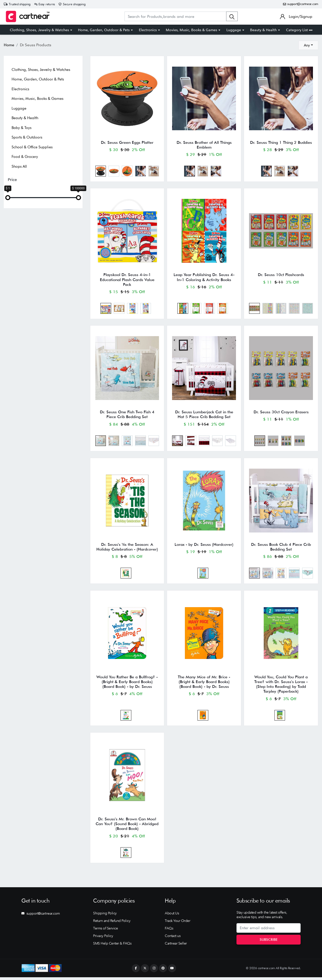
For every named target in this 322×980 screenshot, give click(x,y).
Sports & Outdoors (27, 137)
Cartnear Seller (176, 946)
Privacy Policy (103, 939)
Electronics (148, 30)
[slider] (8, 198)
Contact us (173, 939)
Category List (299, 30)
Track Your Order (177, 923)
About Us (172, 916)
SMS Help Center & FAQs (112, 946)
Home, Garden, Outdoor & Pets (104, 30)
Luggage (234, 30)
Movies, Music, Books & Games (191, 30)
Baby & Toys (22, 128)
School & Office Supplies (32, 147)
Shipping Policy (105, 916)
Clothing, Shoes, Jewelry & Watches (39, 30)
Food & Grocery (25, 157)
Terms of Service (105, 931)
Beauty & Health (263, 30)
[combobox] (308, 45)
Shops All (19, 166)
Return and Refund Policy (112, 923)
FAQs (169, 931)
